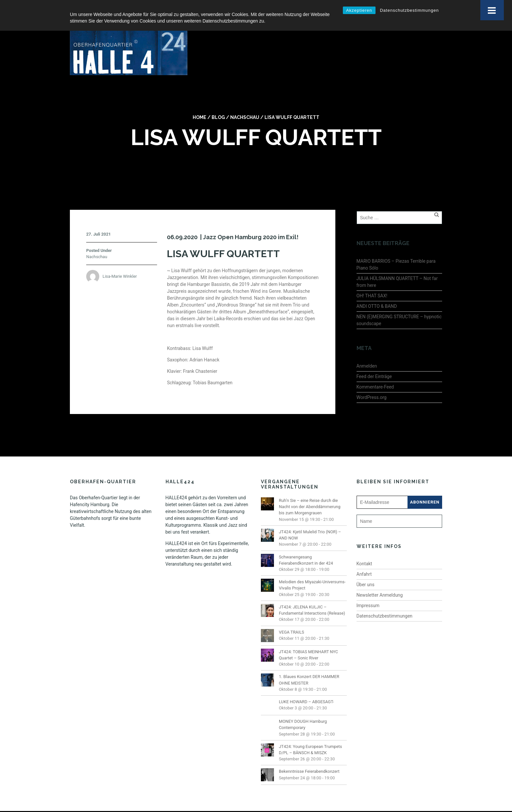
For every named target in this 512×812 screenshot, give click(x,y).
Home (200, 102)
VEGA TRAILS (291, 616)
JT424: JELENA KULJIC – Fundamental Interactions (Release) (312, 594)
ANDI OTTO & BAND (377, 290)
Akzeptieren (359, 10)
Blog (218, 102)
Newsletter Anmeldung (380, 579)
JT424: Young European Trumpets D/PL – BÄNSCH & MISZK (310, 734)
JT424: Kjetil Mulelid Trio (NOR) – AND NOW (310, 519)
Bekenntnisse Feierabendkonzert (309, 756)
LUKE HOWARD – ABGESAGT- (306, 686)
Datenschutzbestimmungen (409, 10)
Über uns (366, 569)
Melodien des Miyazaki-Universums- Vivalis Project (312, 569)
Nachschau (245, 102)
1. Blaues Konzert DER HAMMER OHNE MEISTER (309, 664)
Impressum (368, 589)
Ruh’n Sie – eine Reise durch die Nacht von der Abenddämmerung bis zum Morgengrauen (310, 491)
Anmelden (367, 350)
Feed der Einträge (374, 360)
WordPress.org (372, 381)
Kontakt (364, 548)
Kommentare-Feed (375, 371)
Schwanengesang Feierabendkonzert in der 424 (306, 544)
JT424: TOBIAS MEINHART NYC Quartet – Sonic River (308, 639)
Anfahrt (364, 558)
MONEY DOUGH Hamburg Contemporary (303, 709)
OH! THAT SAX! (372, 280)
